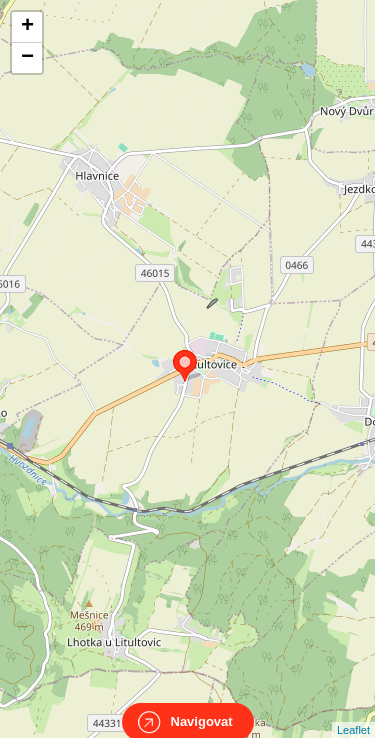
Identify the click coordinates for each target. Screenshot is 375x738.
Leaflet (353, 712)
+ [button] (27, 27)
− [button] (27, 58)
